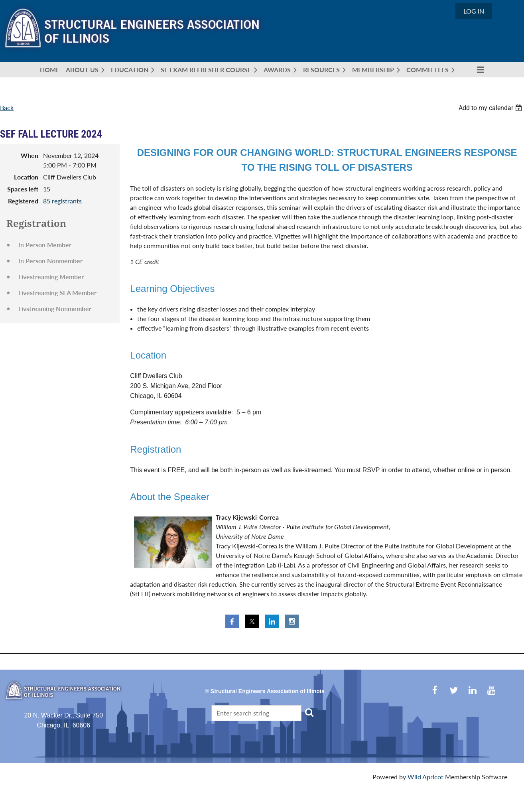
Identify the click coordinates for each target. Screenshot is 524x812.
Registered (23, 201)
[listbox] (491, 108)
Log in (474, 11)
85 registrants (62, 201)
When (30, 155)
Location (26, 177)
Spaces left (23, 189)
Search (309, 712)
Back (7, 107)
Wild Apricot (426, 777)
